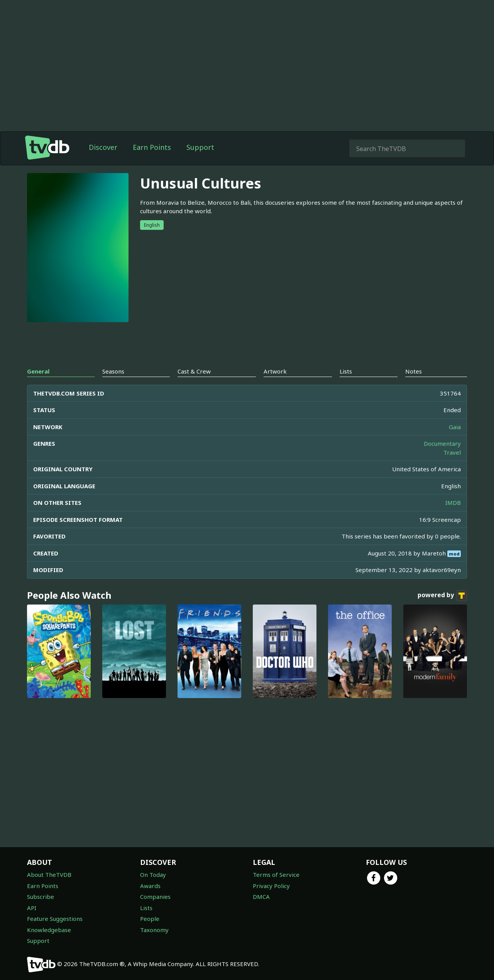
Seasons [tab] (113, 371)
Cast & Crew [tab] (194, 371)
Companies (155, 897)
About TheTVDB (49, 875)
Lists (146, 908)
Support (200, 147)
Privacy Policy (271, 886)
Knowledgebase (49, 930)
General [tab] (38, 371)
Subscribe (41, 897)
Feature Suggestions (55, 919)
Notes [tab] (414, 371)
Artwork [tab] (275, 371)
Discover (103, 147)
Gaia (455, 427)
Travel (452, 452)
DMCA (261, 897)
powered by (442, 596)
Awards (150, 886)
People (150, 919)
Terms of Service (276, 875)
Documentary (442, 443)
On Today (153, 875)
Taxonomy (154, 930)
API (32, 908)
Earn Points (152, 147)
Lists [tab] (346, 371)
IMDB (453, 503)
